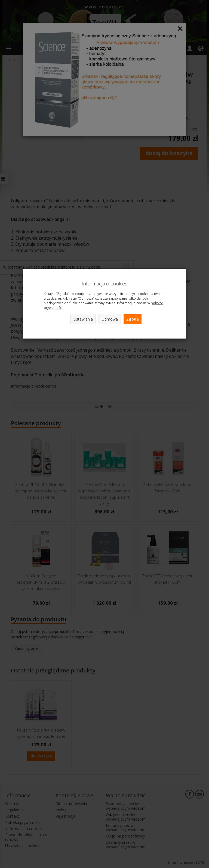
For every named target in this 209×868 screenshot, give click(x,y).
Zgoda (133, 319)
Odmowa (110, 319)
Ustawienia (83, 319)
